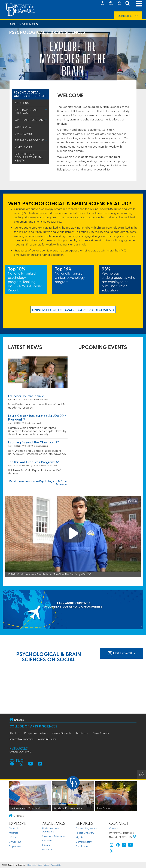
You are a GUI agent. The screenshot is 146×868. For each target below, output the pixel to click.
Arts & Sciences (24, 24)
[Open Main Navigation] (139, 4)
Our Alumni (23, 133)
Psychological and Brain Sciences (30, 94)
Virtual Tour (15, 842)
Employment (16, 846)
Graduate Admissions (54, 836)
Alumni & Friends (47, 739)
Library (46, 845)
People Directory (85, 833)
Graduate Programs (30, 120)
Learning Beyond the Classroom (32, 442)
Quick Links (124, 16)
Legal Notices (43, 865)
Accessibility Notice (86, 828)
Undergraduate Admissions (51, 830)
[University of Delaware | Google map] (135, 837)
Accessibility (56, 865)
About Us (22, 103)
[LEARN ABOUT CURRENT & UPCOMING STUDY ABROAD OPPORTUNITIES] (73, 610)
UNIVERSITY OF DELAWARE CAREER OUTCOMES (71, 310)
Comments (32, 865)
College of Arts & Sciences (33, 726)
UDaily (12, 837)
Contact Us (115, 828)
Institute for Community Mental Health (29, 157)
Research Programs (30, 140)
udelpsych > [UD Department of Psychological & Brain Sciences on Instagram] (122, 653)
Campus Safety (84, 842)
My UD (79, 837)
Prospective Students (36, 733)
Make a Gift (24, 147)
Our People (23, 127)
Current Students (62, 733)
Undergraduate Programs (26, 111)
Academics (82, 733)
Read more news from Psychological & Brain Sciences (38, 483)
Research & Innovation (21, 739)
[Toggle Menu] (46, 110)
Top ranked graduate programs (32, 462)
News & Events (101, 733)
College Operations (20, 752)
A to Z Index (82, 846)
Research (47, 849)
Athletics (13, 833)
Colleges (47, 840)
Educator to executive (24, 396)
